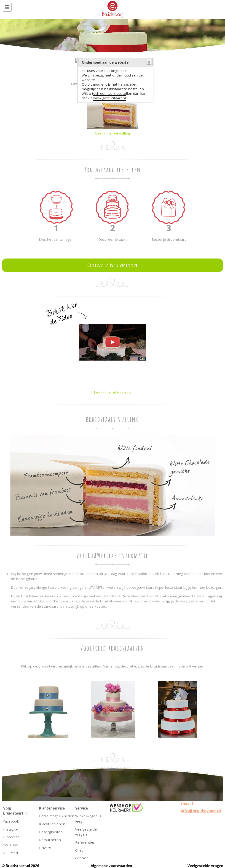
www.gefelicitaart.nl (110, 98)
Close (149, 63)
